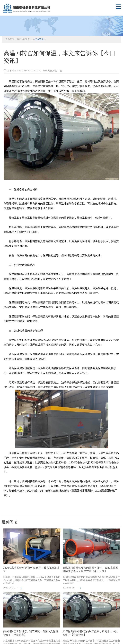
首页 (19, 39)
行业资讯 (39, 39)
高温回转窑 (42, 81)
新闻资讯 (27, 39)
